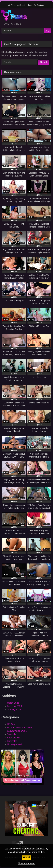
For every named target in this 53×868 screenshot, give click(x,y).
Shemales (12, 741)
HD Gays (12, 724)
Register (40, 5)
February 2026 (14, 706)
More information (26, 863)
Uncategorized (14, 744)
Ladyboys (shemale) (17, 731)
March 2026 (13, 703)
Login (31, 5)
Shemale (12, 734)
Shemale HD (13, 738)
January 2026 (14, 710)
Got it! (26, 857)
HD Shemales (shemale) (19, 728)
